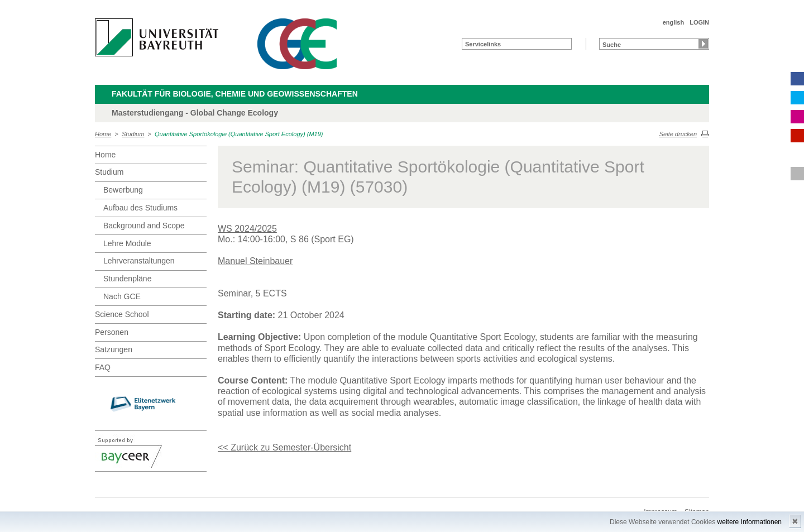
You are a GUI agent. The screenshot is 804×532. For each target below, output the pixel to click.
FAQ (103, 367)
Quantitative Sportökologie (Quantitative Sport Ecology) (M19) (239, 134)
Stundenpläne (127, 279)
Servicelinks (483, 44)
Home (103, 134)
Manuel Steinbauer (255, 261)
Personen (112, 332)
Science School (122, 314)
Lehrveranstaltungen (139, 261)
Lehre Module (127, 243)
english (674, 22)
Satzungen (114, 349)
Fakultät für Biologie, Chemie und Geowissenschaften (235, 94)
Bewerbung (123, 190)
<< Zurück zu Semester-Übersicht (284, 447)
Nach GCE (122, 296)
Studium (133, 134)
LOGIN (699, 22)
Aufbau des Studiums (140, 208)
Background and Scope (144, 226)
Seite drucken (678, 134)
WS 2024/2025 (247, 229)
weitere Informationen (750, 522)
